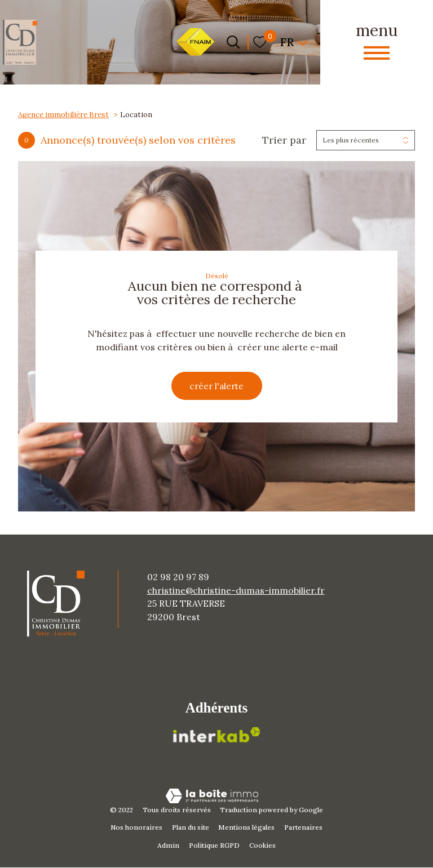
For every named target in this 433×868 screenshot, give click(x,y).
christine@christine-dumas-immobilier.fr (236, 591)
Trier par (284, 140)
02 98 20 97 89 (178, 578)
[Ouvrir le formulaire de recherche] (233, 42)
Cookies (262, 846)
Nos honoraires (136, 828)
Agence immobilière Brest (63, 115)
